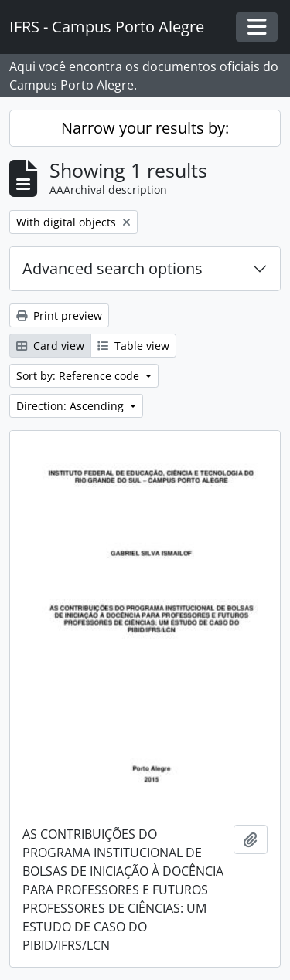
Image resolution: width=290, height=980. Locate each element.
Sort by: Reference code (79, 376)
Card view (50, 346)
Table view (133, 346)
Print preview (59, 315)
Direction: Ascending (72, 406)
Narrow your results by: (145, 128)
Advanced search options (113, 268)
